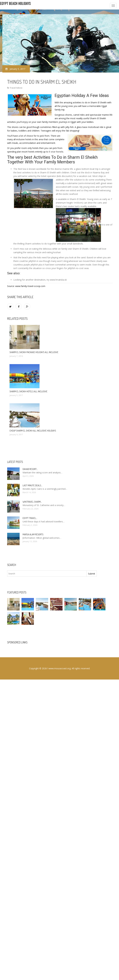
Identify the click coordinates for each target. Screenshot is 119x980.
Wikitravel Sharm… (32, 502)
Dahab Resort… (30, 469)
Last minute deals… (32, 485)
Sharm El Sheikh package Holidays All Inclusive (34, 352)
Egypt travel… (30, 518)
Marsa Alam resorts (33, 534)
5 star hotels (56, 152)
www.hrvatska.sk (58, 280)
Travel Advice (16, 88)
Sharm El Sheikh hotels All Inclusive (28, 391)
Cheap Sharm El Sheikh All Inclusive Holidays (33, 431)
